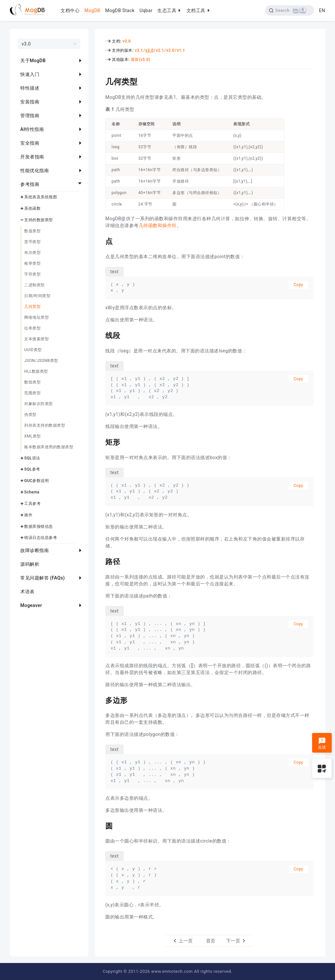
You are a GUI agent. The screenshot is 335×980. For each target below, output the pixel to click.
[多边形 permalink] (100, 700)
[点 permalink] (100, 241)
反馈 (322, 743)
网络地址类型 (36, 317)
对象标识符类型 (39, 404)
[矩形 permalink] (100, 441)
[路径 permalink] (100, 561)
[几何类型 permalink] (100, 81)
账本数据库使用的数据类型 (49, 447)
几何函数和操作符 (158, 225)
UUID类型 (33, 350)
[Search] (290, 10)
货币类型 (32, 242)
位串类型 (32, 328)
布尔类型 (32, 253)
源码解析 (30, 564)
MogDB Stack (120, 10)
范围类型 (32, 393)
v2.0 (171, 50)
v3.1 (139, 50)
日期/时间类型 (37, 296)
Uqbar (146, 10)
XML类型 (33, 436)
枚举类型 (32, 263)
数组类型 (32, 382)
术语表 (27, 592)
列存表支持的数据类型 (45, 425)
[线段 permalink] (100, 335)
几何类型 (32, 307)
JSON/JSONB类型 (41, 361)
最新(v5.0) (141, 60)
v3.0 (127, 41)
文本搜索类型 (36, 339)
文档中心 (70, 10)
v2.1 (160, 50)
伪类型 (30, 415)
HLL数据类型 (36, 371)
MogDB (92, 10)
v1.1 (181, 50)
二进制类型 (35, 285)
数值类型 (32, 231)
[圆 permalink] (100, 825)
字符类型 (32, 274)
